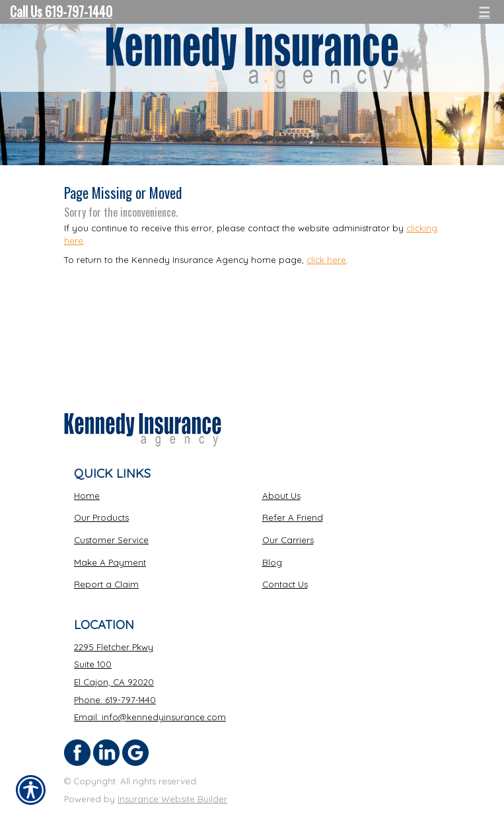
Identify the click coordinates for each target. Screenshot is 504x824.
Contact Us (285, 584)
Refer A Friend (293, 517)
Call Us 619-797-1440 (61, 12)
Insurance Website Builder (172, 799)
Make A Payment (110, 562)
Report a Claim (106, 584)
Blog (272, 562)
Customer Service (111, 540)
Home (87, 496)
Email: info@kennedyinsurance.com (150, 717)
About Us (281, 496)
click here (326, 260)
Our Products (101, 517)
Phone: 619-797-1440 (115, 700)
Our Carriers (288, 540)
